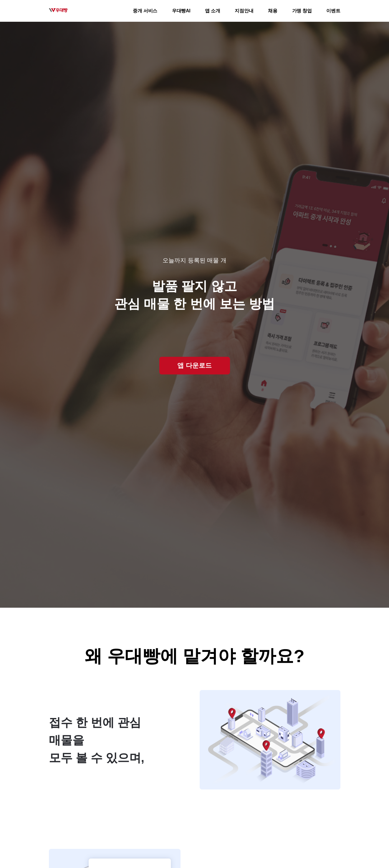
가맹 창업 (302, 11)
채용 (273, 11)
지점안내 (244, 11)
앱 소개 (212, 11)
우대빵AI (181, 11)
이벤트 (333, 11)
